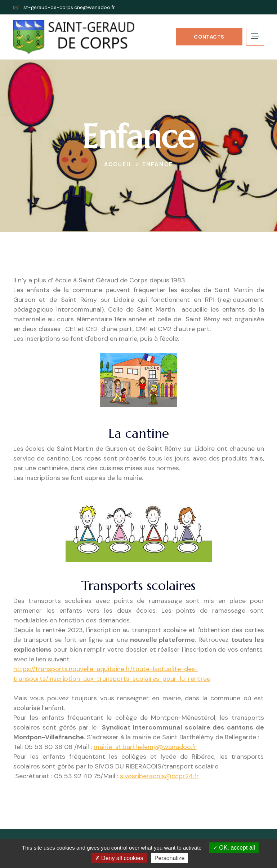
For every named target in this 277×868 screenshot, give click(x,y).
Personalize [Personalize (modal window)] (170, 858)
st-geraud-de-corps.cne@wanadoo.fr (69, 7)
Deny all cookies (119, 858)
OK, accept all (234, 848)
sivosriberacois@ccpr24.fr (159, 776)
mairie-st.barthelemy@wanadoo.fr (145, 747)
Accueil (118, 164)
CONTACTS (209, 37)
